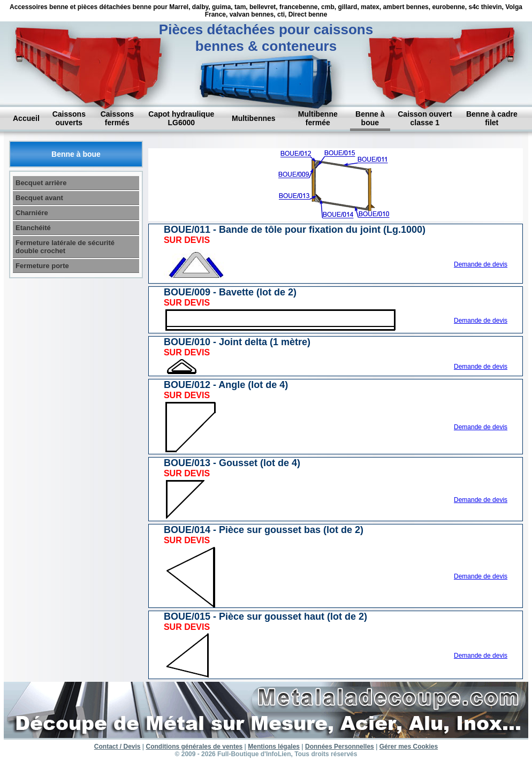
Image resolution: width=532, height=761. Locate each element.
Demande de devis (481, 264)
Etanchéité (33, 228)
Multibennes (254, 118)
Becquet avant (39, 198)
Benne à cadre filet (492, 118)
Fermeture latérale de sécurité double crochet (65, 247)
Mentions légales (274, 747)
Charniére (32, 213)
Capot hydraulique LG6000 (181, 118)
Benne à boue (370, 118)
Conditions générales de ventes (195, 747)
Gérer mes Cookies (409, 747)
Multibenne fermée (318, 118)
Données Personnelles (340, 747)
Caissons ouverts (69, 118)
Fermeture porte (42, 266)
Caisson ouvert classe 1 (425, 118)
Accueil (26, 118)
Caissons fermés (117, 118)
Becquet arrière (41, 183)
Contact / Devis (117, 747)
